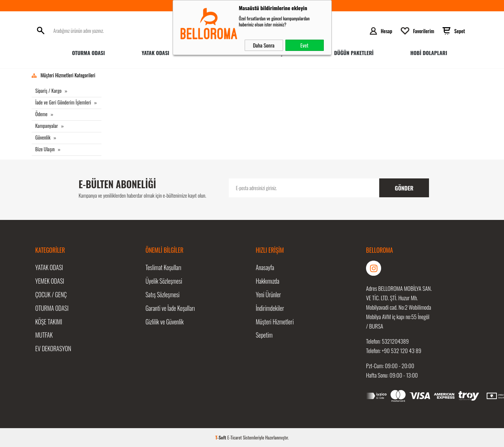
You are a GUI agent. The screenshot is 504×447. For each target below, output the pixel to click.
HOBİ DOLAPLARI (429, 53)
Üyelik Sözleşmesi (164, 281)
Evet (304, 45)
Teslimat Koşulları (163, 267)
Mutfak (44, 335)
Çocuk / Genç (51, 295)
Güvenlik (43, 137)
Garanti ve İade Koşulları (170, 308)
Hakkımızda (268, 281)
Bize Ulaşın (45, 149)
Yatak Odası (155, 53)
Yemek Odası (50, 281)
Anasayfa (265, 267)
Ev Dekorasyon (53, 349)
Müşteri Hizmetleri (275, 322)
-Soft (221, 437)
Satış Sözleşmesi (162, 295)
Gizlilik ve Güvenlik (165, 322)
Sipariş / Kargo (49, 91)
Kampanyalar (47, 126)
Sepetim (264, 335)
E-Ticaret (234, 437)
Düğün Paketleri (354, 53)
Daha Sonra (264, 45)
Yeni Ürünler (269, 295)
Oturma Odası (88, 53)
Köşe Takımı (49, 322)
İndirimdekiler (270, 308)
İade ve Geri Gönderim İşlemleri (63, 102)
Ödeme (42, 114)
